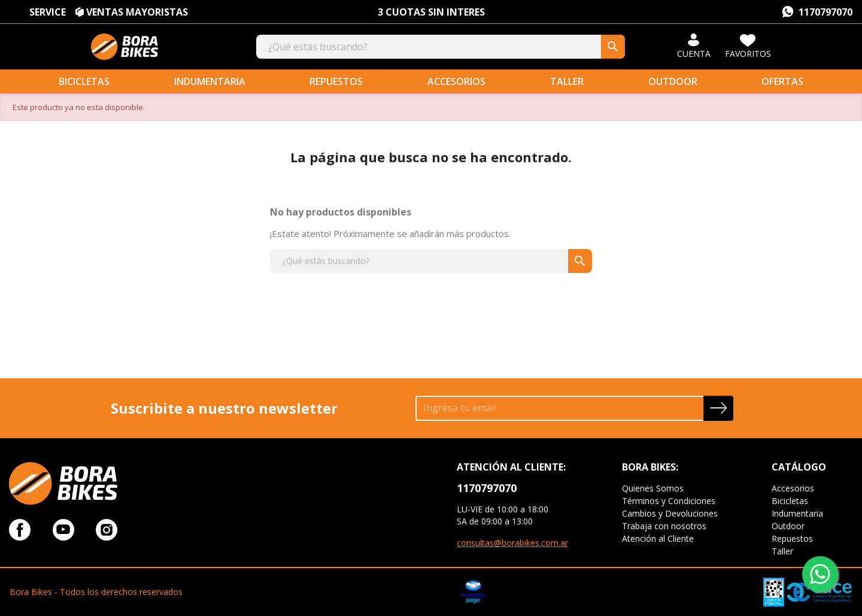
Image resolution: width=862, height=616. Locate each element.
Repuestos (336, 81)
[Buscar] (441, 47)
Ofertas (782, 81)
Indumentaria (210, 81)
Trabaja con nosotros (664, 526)
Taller (567, 81)
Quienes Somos (653, 488)
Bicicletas (84, 81)
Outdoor (673, 81)
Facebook (20, 530)
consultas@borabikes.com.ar (512, 543)
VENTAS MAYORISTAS (137, 12)
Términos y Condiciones (669, 501)
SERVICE (48, 12)
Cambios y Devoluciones (670, 513)
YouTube (63, 530)
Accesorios (456, 81)
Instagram (107, 530)
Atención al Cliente (658, 538)
